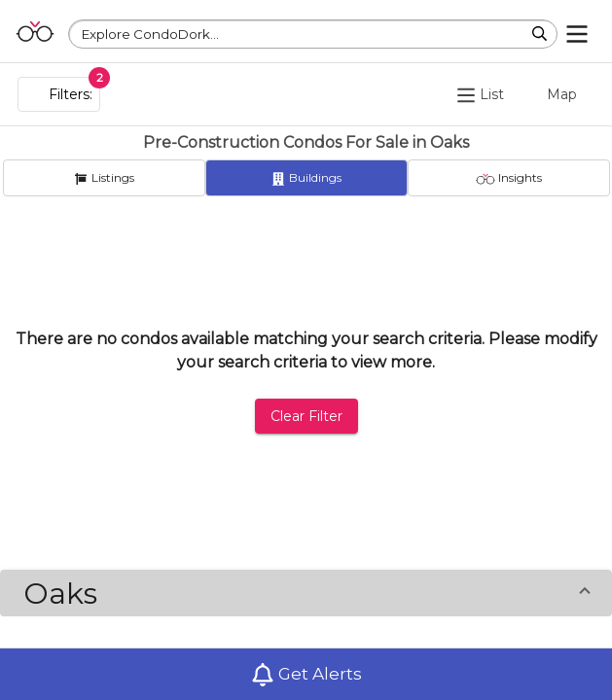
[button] (306, 593)
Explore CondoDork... (150, 34)
